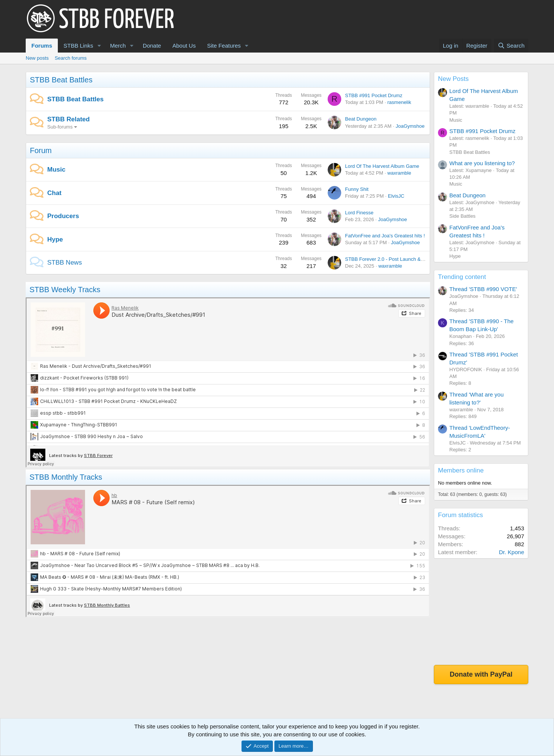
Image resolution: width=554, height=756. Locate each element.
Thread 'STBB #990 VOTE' (483, 289)
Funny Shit (357, 189)
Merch (118, 46)
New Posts (453, 79)
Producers (63, 216)
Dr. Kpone (511, 552)
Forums (42, 46)
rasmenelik (399, 102)
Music (56, 170)
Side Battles (462, 216)
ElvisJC (396, 196)
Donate (152, 46)
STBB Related (68, 119)
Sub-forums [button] (60, 127)
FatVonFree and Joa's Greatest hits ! (385, 236)
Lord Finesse (359, 213)
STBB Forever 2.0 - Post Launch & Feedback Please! (403, 259)
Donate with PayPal (481, 674)
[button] (99, 46)
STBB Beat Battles (61, 80)
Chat (54, 193)
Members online (461, 470)
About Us (184, 46)
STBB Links (78, 46)
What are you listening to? (482, 163)
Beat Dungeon (361, 119)
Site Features (224, 46)
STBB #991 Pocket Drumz (374, 95)
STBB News (65, 263)
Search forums (71, 58)
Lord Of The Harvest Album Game (382, 166)
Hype (55, 239)
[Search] (511, 46)
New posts (37, 58)
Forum (41, 150)
